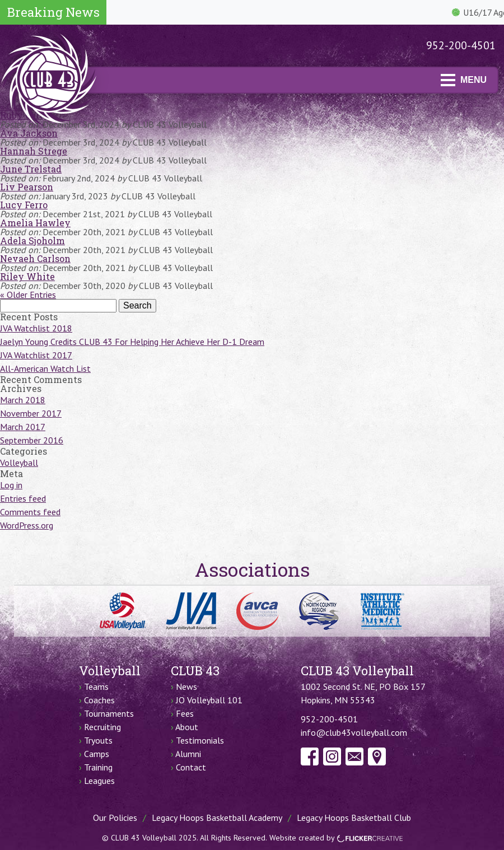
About (187, 727)
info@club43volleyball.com (354, 732)
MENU (464, 80)
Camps (97, 754)
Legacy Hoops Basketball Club (354, 818)
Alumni (188, 754)
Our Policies (115, 818)
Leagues (99, 781)
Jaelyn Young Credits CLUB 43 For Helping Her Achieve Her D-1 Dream (132, 342)
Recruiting (102, 727)
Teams (96, 686)
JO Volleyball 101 (209, 700)
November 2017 (31, 413)
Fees (185, 713)
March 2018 (23, 400)
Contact (191, 767)
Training (98, 767)
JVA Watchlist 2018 (36, 328)
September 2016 (32, 440)
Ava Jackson (29, 133)
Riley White (27, 276)
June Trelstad (31, 169)
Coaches (99, 700)
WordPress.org (27, 525)
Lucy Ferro (24, 205)
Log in (11, 485)
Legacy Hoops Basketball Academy (217, 818)
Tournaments (109, 713)
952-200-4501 (461, 45)
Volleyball (19, 463)
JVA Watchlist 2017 (36, 355)
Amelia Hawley (35, 223)
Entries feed (23, 498)
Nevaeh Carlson (35, 258)
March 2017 (23, 427)
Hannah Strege (34, 151)
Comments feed (30, 512)
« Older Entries (28, 295)
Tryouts (98, 740)
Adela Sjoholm (32, 240)
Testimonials (200, 740)
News (186, 686)
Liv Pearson (27, 187)
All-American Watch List (45, 368)
